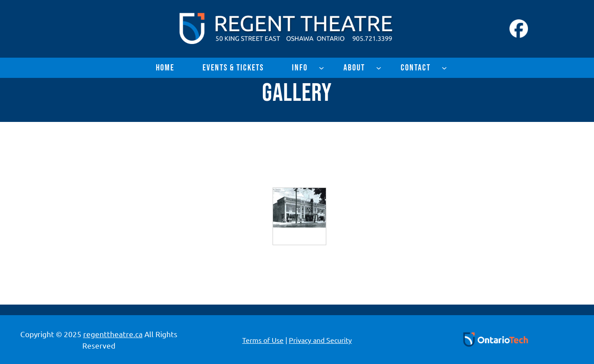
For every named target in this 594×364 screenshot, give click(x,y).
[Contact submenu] (444, 68)
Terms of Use (263, 340)
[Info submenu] (321, 68)
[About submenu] (379, 68)
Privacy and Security (320, 340)
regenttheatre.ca (113, 334)
